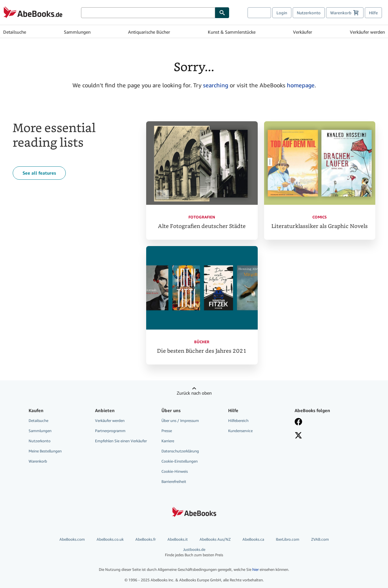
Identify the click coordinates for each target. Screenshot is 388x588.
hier (255, 569)
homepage (301, 85)
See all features (39, 173)
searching (216, 85)
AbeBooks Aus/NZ (215, 539)
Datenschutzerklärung (180, 451)
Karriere (168, 441)
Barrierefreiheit (174, 481)
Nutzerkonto (309, 13)
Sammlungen (77, 32)
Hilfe (373, 13)
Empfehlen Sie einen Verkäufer (121, 441)
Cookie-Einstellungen (180, 461)
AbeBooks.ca (253, 539)
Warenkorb (38, 461)
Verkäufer (303, 32)
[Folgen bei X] (323, 436)
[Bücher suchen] (148, 13)
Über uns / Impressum (180, 421)
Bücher (202, 342)
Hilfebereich (238, 421)
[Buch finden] (222, 13)
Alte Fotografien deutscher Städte (202, 226)
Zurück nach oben (194, 393)
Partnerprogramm (110, 431)
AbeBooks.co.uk (110, 539)
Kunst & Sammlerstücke (232, 32)
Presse (167, 431)
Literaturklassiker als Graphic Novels (320, 226)
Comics (320, 217)
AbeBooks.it (178, 539)
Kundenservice (240, 431)
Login (282, 13)
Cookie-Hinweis (175, 471)
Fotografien (202, 217)
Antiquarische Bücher (149, 32)
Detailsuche (15, 32)
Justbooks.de (194, 552)
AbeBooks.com (72, 539)
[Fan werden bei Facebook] (323, 422)
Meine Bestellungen (45, 451)
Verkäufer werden (367, 32)
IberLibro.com (288, 539)
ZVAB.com (320, 539)
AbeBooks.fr (146, 539)
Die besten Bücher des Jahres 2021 (202, 351)
